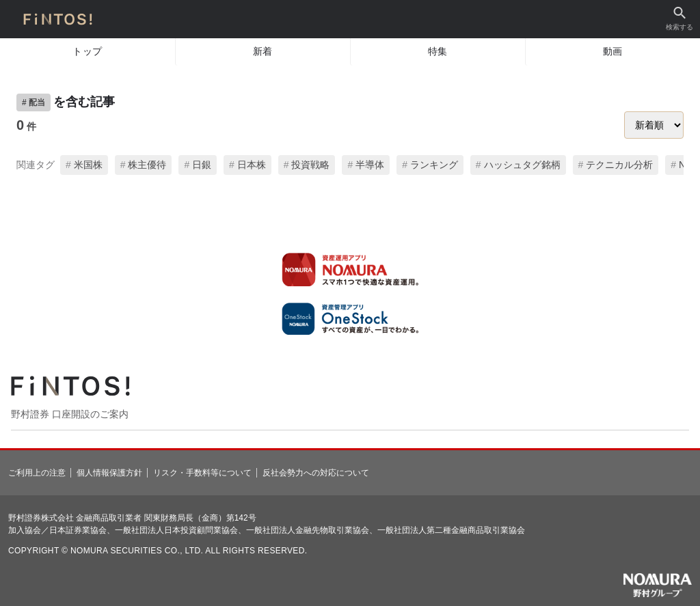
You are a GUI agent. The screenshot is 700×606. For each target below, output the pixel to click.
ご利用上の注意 (37, 473)
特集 (438, 52)
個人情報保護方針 (109, 473)
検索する (679, 19)
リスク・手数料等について (202, 473)
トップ (87, 52)
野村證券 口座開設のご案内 (70, 414)
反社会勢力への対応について (316, 473)
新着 (263, 52)
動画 (613, 52)
